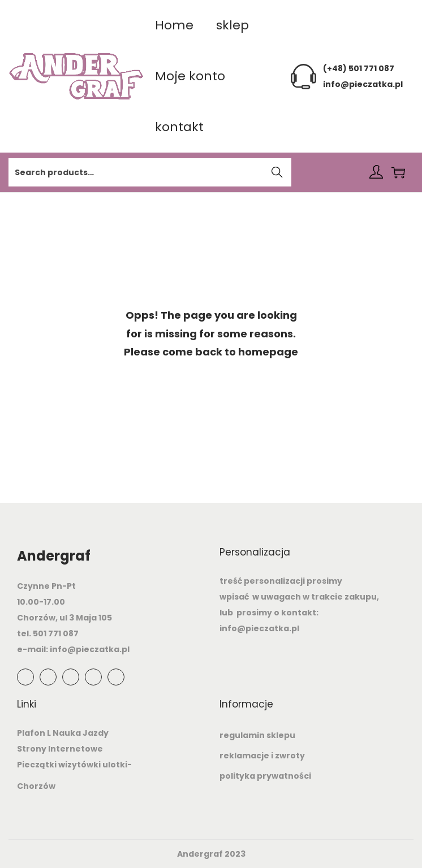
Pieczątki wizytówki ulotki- (74, 765)
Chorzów (36, 786)
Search (277, 173)
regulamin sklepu (257, 735)
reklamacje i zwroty (262, 756)
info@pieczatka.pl (363, 84)
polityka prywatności (265, 776)
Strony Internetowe (60, 749)
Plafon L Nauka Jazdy (63, 733)
